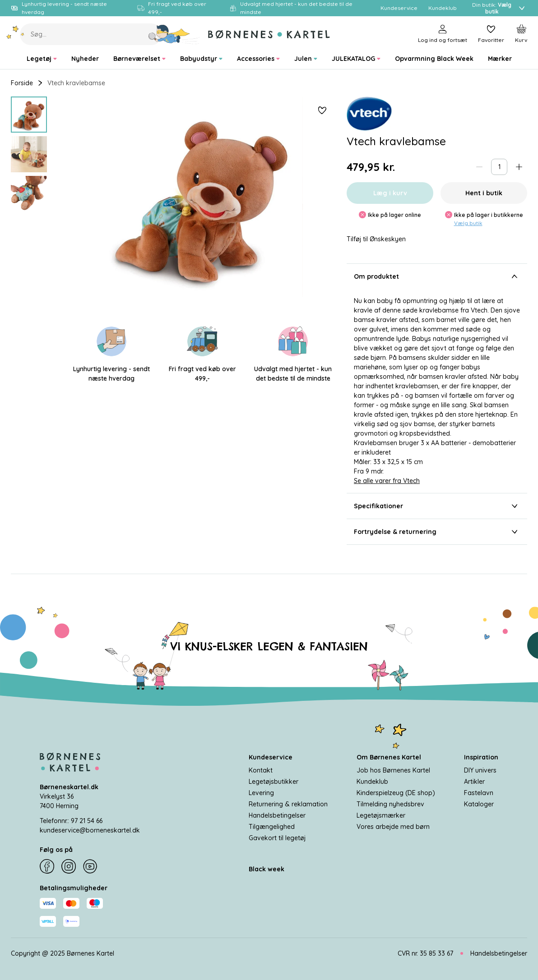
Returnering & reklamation (288, 804)
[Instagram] (69, 867)
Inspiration (481, 757)
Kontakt (261, 770)
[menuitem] (42, 59)
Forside (22, 83)
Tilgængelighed (272, 827)
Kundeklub (372, 782)
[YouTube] (90, 867)
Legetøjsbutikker (274, 782)
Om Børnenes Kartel (389, 757)
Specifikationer (437, 506)
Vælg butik (468, 223)
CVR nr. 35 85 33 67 (425, 953)
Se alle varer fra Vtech (387, 481)
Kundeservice (271, 757)
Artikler (474, 782)
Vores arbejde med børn (393, 827)
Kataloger (479, 804)
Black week (267, 869)
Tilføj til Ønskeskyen (376, 239)
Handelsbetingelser (277, 815)
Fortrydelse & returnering (437, 532)
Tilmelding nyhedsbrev (390, 804)
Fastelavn (479, 793)
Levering (261, 793)
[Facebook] (47, 867)
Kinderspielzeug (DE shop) (396, 793)
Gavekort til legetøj (277, 838)
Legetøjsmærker (381, 815)
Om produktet (437, 276)
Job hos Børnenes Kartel (393, 770)
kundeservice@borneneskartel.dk (90, 830)
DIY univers (480, 770)
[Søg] (174, 34)
